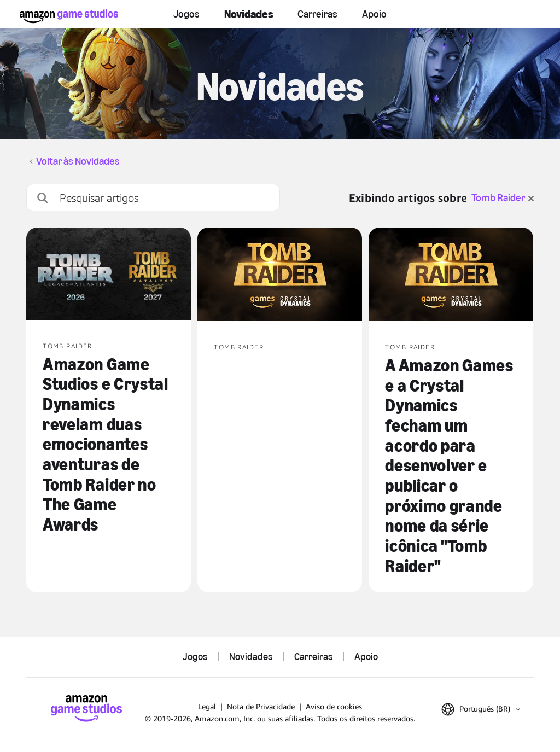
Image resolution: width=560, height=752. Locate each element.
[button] (481, 709)
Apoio (374, 14)
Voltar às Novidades (78, 161)
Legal (207, 706)
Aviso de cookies (334, 706)
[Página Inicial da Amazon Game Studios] (69, 16)
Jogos (186, 14)
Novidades (249, 14)
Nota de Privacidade (261, 706)
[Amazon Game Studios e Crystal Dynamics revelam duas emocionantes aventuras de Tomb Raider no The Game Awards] (109, 275)
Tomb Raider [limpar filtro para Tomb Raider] (503, 198)
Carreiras (317, 14)
